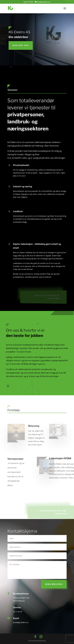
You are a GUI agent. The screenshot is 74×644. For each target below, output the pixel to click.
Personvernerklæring (37, 641)
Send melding (54, 584)
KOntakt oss (21, 45)
